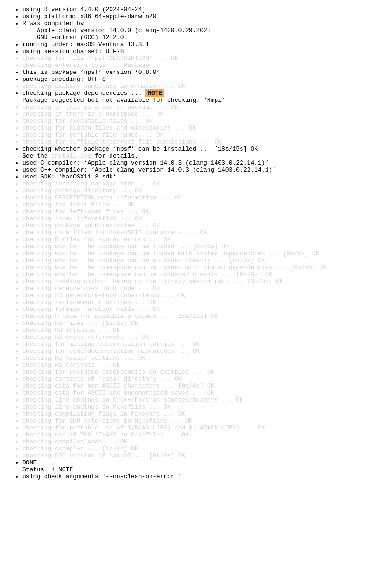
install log (71, 186)
